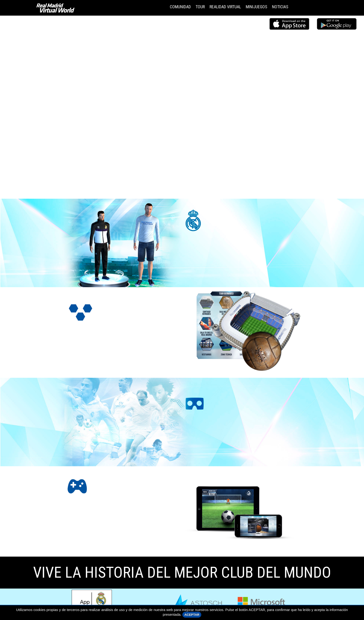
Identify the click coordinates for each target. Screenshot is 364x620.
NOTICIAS (280, 7)
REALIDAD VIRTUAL (225, 7)
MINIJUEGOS (257, 7)
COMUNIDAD (180, 7)
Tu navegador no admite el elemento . (182, 107)
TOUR (200, 7)
